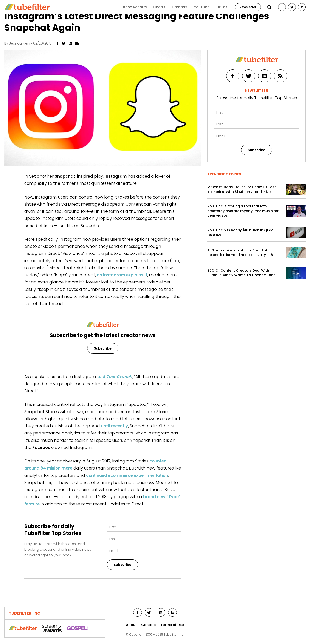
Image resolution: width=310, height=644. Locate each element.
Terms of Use (172, 625)
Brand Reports (134, 7)
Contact (149, 625)
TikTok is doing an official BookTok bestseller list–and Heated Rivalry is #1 (241, 253)
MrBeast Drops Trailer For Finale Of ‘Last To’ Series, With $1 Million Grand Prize (242, 189)
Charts (159, 7)
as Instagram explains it (122, 275)
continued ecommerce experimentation (127, 475)
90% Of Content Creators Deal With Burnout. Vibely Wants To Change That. (242, 273)
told (115, 377)
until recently (115, 426)
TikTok (222, 7)
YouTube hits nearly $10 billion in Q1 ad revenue (240, 232)
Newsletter (248, 7)
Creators (180, 7)
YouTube (202, 7)
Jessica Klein (20, 43)
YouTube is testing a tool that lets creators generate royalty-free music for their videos (243, 211)
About (131, 625)
